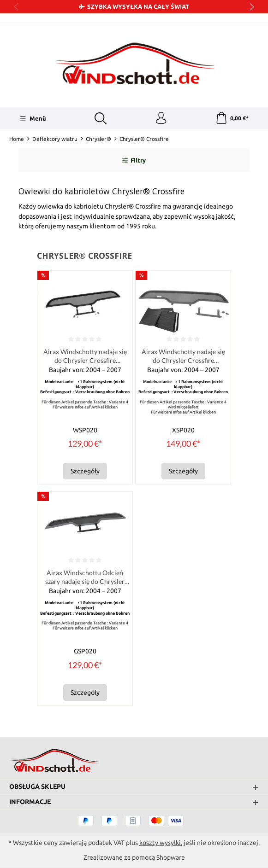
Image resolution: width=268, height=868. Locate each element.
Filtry (134, 162)
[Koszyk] (232, 119)
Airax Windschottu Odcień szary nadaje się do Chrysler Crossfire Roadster (85, 581)
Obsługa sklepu (37, 786)
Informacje (30, 802)
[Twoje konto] (161, 119)
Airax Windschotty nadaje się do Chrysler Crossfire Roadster (85, 359)
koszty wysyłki (160, 843)
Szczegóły (85, 474)
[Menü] (32, 119)
